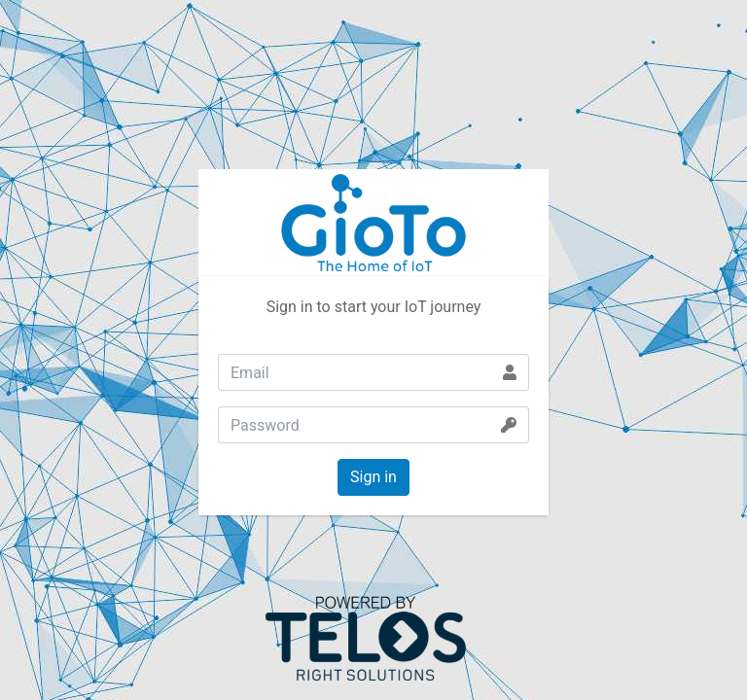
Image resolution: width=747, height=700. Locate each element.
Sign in (373, 477)
